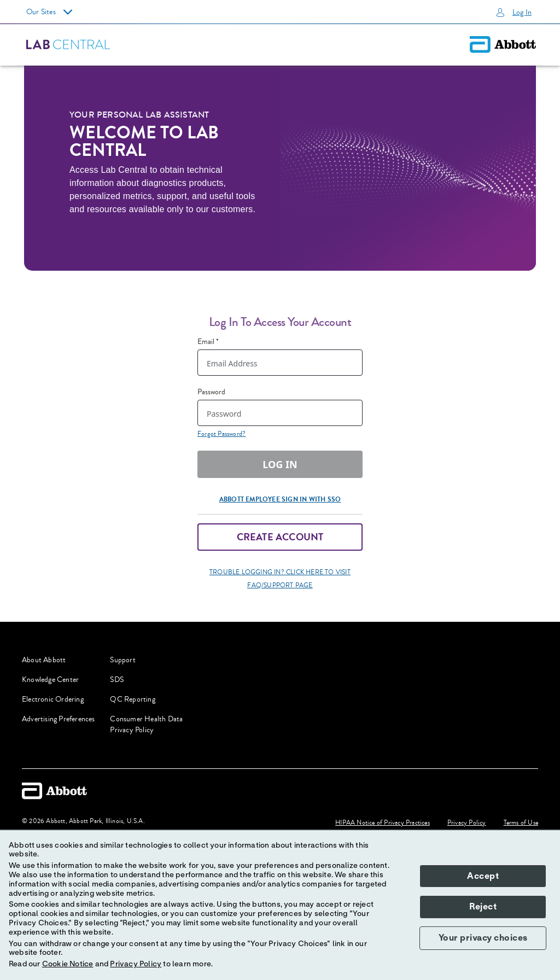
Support (122, 660)
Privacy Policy (136, 964)
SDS (117, 680)
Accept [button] (483, 876)
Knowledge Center (50, 680)
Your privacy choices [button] (483, 938)
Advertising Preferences (59, 719)
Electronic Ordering (53, 699)
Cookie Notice (68, 964)
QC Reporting (132, 699)
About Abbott (44, 660)
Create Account (280, 537)
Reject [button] (483, 907)
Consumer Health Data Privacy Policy (146, 725)
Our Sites (49, 12)
